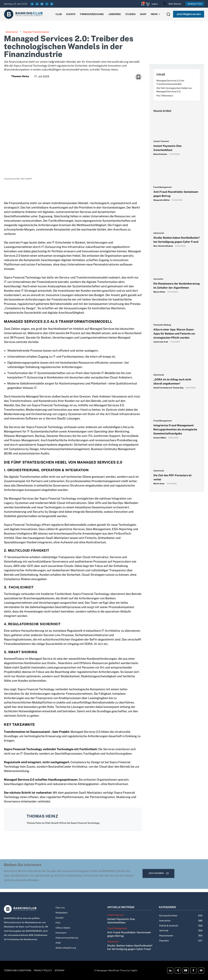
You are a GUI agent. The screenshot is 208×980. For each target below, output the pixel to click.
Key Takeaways (165, 96)
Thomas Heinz (20, 76)
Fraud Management (163, 187)
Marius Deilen (159, 292)
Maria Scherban (160, 154)
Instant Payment (161, 141)
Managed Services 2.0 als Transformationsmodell (170, 82)
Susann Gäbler (160, 438)
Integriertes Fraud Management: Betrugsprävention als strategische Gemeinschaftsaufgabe (175, 429)
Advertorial (12, 32)
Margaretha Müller (162, 200)
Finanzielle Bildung (162, 325)
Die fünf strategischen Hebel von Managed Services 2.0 (174, 90)
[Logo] (26, 909)
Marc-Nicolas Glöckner (163, 246)
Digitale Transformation (36, 32)
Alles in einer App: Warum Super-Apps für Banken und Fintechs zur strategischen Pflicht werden (174, 334)
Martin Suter (159, 484)
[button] (168, 14)
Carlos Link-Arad (161, 342)
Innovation (158, 279)
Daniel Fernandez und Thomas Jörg (168, 388)
